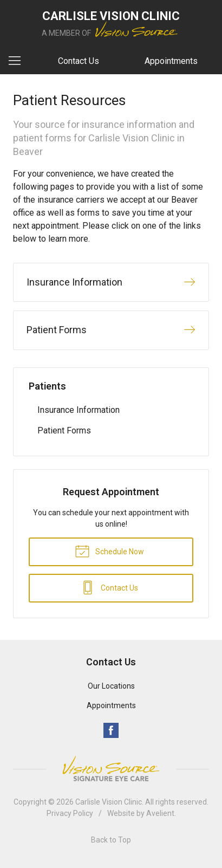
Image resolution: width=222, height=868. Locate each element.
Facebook (111, 730)
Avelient (160, 813)
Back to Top (111, 840)
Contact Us (79, 61)
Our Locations (111, 686)
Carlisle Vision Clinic (109, 802)
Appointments (171, 61)
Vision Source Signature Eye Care (111, 769)
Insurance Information (79, 410)
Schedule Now (109, 550)
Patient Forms (64, 430)
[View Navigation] (18, 61)
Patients (47, 386)
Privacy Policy (70, 813)
